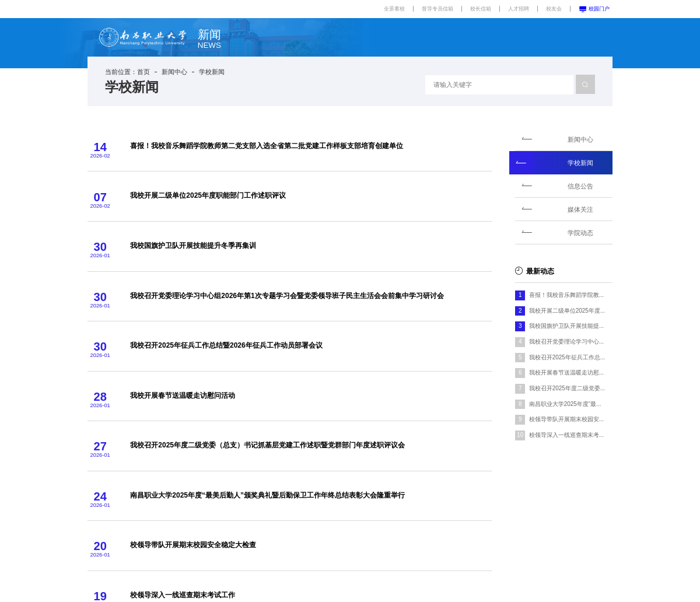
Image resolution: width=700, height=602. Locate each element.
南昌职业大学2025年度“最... (565, 404)
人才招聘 (519, 9)
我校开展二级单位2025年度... (567, 311)
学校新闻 (212, 72)
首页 (143, 72)
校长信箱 (481, 9)
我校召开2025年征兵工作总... (567, 357)
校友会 (554, 9)
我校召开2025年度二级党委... (567, 388)
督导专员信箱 (437, 9)
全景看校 (394, 9)
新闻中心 (174, 72)
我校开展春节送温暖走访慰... (566, 372)
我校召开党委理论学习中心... (566, 342)
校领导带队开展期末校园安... (566, 419)
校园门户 (594, 9)
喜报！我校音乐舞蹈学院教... (566, 295)
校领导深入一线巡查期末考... (566, 435)
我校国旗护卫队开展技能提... (566, 326)
